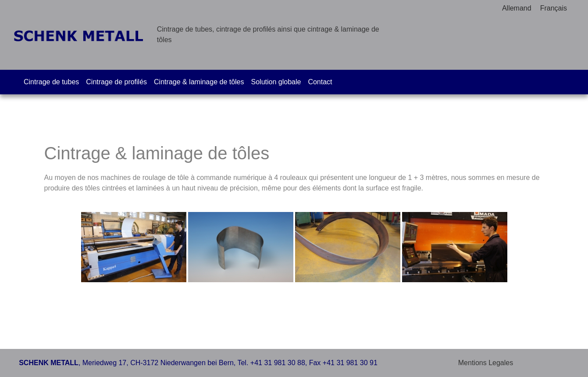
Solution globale (276, 82)
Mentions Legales (486, 363)
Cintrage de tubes (51, 82)
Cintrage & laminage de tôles (199, 82)
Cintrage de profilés (116, 82)
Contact (320, 82)
